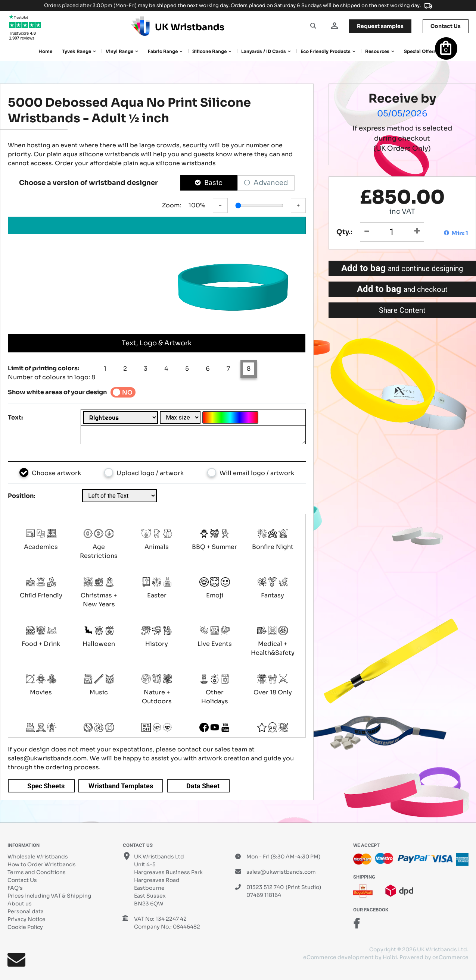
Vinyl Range (119, 51)
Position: (21, 496)
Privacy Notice (27, 919)
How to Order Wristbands (42, 864)
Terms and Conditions (37, 872)
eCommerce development (338, 957)
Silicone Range (209, 51)
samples (380, 26)
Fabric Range (163, 51)
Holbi (390, 957)
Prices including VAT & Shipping (49, 896)
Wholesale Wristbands (38, 857)
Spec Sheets (46, 786)
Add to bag (402, 268)
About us (20, 904)
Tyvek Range (77, 51)
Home (45, 51)
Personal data (26, 911)
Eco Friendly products (326, 51)
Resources (377, 51)
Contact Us (22, 880)
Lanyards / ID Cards (264, 51)
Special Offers (420, 51)
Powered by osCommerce (434, 957)
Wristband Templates (121, 786)
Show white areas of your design (57, 392)
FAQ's (15, 888)
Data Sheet (203, 786)
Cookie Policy (25, 927)
